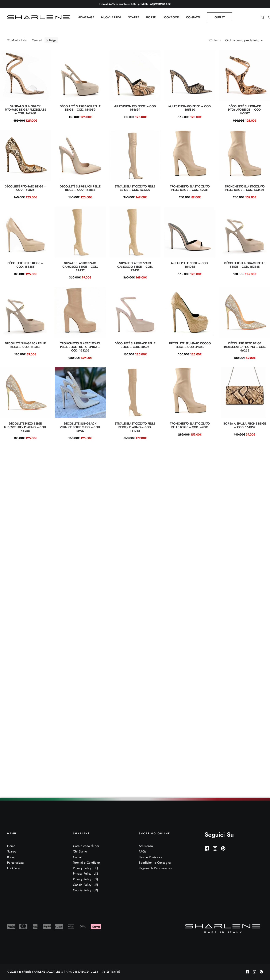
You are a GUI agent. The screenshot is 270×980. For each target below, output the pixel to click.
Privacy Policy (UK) (86, 874)
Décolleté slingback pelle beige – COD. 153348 (245, 265)
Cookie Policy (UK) (86, 890)
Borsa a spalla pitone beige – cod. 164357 (245, 425)
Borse (11, 857)
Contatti (78, 857)
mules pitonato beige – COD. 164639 (135, 108)
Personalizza (15, 863)
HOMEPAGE (86, 17)
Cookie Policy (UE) (86, 885)
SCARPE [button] (134, 17)
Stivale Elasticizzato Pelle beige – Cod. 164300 (135, 188)
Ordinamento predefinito (242, 41)
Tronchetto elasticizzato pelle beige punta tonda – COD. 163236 (80, 347)
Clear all (37, 40)
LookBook (14, 868)
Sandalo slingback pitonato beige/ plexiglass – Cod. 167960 (25, 110)
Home (11, 846)
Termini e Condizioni (87, 863)
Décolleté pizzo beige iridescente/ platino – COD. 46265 (245, 347)
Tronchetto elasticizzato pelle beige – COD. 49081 (190, 188)
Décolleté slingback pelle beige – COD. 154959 (80, 108)
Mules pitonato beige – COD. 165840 (190, 108)
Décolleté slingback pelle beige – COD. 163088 (80, 188)
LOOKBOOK (171, 17)
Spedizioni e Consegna (155, 863)
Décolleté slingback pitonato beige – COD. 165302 (245, 110)
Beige (53, 40)
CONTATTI (193, 17)
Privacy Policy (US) (86, 879)
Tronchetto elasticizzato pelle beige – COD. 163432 (245, 188)
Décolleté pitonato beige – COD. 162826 (25, 188)
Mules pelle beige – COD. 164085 (190, 265)
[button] (264, 17)
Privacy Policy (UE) (86, 868)
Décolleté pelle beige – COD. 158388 (25, 265)
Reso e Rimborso (150, 857)
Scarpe (12, 852)
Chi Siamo (80, 852)
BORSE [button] (151, 17)
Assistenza (146, 846)
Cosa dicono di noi (86, 846)
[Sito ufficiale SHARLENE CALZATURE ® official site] (40, 17)
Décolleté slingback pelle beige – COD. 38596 (135, 345)
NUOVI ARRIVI (111, 17)
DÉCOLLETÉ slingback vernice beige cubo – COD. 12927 (80, 427)
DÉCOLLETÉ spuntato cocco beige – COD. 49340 (190, 345)
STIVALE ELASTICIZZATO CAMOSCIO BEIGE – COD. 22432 (80, 267)
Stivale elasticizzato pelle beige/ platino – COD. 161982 (135, 427)
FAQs (142, 852)
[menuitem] (86, 17)
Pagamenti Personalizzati (155, 868)
